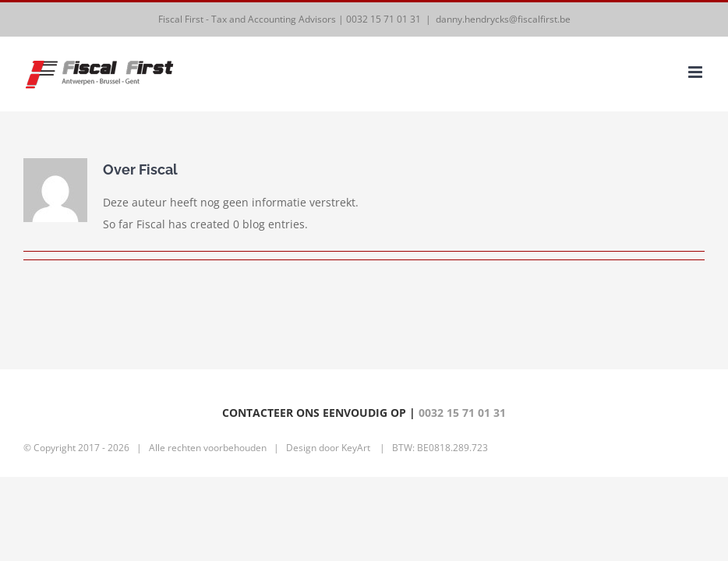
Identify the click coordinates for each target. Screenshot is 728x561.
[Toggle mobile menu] (696, 72)
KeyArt (356, 448)
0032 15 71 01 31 (383, 19)
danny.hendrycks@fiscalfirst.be (503, 19)
